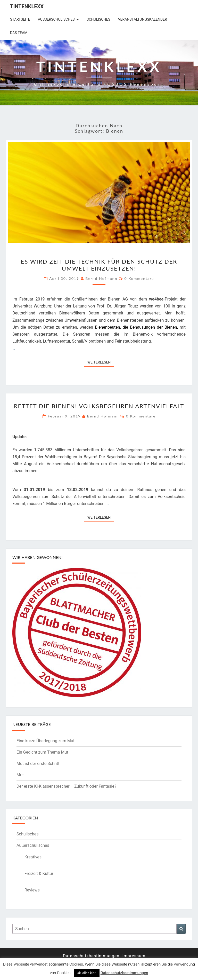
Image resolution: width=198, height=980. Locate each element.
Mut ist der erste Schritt (38, 764)
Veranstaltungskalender (143, 19)
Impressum (134, 956)
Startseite (20, 19)
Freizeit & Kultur (39, 874)
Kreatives (33, 857)
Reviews (32, 890)
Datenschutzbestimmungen (91, 956)
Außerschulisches (56, 19)
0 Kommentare (139, 278)
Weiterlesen (101, 362)
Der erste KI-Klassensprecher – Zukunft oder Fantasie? (66, 786)
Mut (20, 775)
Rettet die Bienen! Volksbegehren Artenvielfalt (99, 406)
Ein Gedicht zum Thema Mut (42, 752)
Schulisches (98, 19)
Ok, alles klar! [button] (87, 973)
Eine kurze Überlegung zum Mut (46, 741)
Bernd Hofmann (101, 278)
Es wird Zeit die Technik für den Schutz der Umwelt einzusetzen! (99, 265)
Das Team (19, 33)
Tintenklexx (27, 6)
